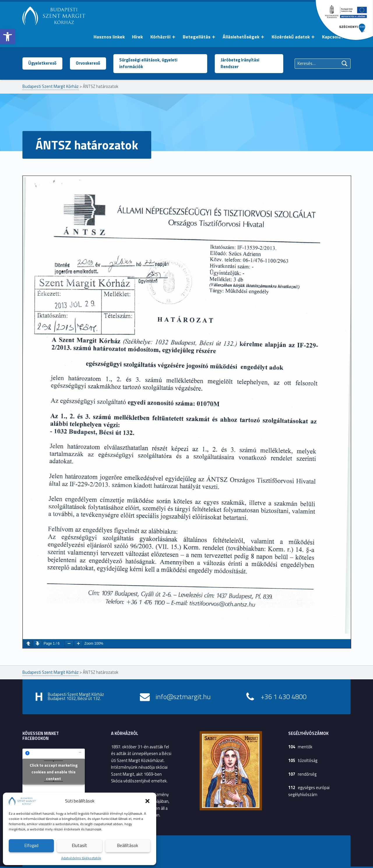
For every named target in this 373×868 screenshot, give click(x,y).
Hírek (137, 37)
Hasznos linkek (109, 37)
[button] (8, 37)
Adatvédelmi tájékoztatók (81, 858)
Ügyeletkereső (42, 63)
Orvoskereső (88, 63)
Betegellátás (197, 37)
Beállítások (128, 845)
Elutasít (80, 845)
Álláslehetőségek (241, 37)
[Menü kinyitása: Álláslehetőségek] (263, 37)
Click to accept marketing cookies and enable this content (54, 771)
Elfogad (31, 845)
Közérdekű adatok (291, 37)
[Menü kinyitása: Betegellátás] (214, 37)
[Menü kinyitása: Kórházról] (174, 37)
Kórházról (160, 37)
